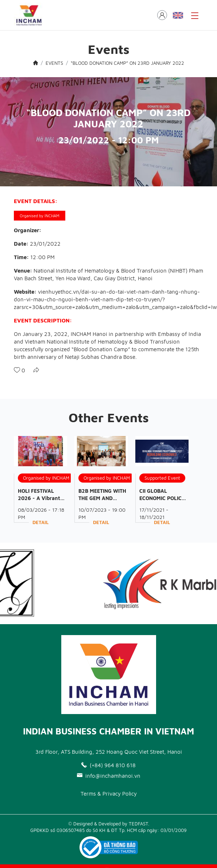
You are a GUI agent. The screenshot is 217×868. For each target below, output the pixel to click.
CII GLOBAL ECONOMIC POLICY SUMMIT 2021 (162, 498)
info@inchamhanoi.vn (109, 776)
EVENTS (54, 63)
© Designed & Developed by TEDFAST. (109, 824)
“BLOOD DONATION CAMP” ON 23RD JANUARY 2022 (127, 63)
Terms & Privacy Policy (109, 794)
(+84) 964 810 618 (108, 765)
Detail (40, 522)
